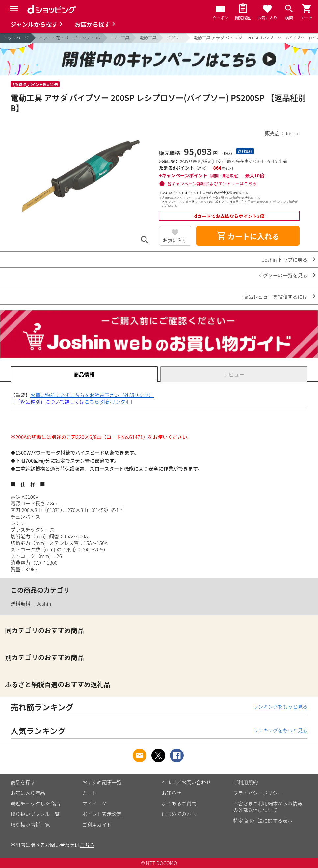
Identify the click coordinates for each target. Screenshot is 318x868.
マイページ (95, 803)
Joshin (44, 604)
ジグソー (175, 38)
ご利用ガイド (97, 824)
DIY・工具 (120, 38)
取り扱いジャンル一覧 (35, 814)
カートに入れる (248, 236)
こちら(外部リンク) (106, 402)
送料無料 (20, 604)
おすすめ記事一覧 (102, 782)
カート (90, 793)
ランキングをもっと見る (280, 707)
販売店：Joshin (282, 133)
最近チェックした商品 (35, 803)
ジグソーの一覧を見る (283, 275)
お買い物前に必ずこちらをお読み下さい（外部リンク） (92, 395)
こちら (87, 845)
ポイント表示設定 (102, 814)
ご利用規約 (246, 782)
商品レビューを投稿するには (275, 297)
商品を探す (23, 782)
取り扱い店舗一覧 (30, 824)
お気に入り (175, 240)
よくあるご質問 (179, 803)
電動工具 (148, 38)
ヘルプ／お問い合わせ (186, 782)
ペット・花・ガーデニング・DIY (70, 38)
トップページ (16, 38)
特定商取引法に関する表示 (263, 820)
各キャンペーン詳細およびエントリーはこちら (212, 183)
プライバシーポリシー (258, 793)
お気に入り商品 (28, 793)
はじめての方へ (179, 814)
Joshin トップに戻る (285, 259)
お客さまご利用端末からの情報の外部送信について (268, 807)
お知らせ (172, 793)
